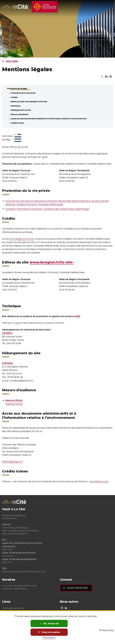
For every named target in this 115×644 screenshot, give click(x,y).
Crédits (14, 97)
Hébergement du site (21, 109)
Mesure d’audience (19, 113)
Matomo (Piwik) (14, 398)
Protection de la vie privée (23, 93)
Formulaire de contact (13, 606)
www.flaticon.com (99, 479)
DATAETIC (7, 331)
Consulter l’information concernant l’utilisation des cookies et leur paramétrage (47, 207)
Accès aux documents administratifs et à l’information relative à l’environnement (49, 117)
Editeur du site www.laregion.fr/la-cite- (29, 101)
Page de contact (14, 402)
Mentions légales (11, 609)
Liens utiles (12, 61)
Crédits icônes (17, 121)
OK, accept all (49, 623)
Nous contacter (77, 586)
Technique (15, 105)
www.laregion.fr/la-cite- (22, 237)
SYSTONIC (7, 361)
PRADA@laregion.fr (13, 460)
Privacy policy (107, 630)
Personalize (49, 637)
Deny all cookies (49, 632)
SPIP (78, 314)
